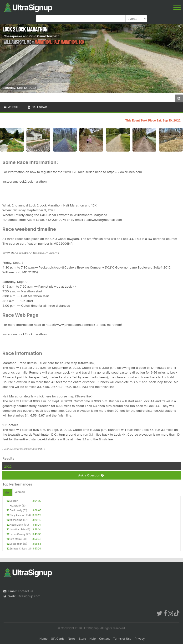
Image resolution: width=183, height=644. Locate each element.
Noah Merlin (17, 525)
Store (82, 639)
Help (92, 639)
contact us (25, 591)
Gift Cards (58, 639)
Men (8, 493)
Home (44, 639)
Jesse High (16, 544)
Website (12, 107)
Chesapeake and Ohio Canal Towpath (31, 36)
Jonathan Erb (17, 529)
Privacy (140, 639)
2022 (8, 466)
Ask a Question (91, 475)
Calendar (37, 107)
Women (20, 492)
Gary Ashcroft (18, 515)
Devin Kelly (16, 510)
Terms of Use (122, 639)
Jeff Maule (16, 539)
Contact (104, 639)
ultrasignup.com (28, 596)
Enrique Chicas (18, 549)
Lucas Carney (18, 534)
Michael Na (16, 520)
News (72, 639)
